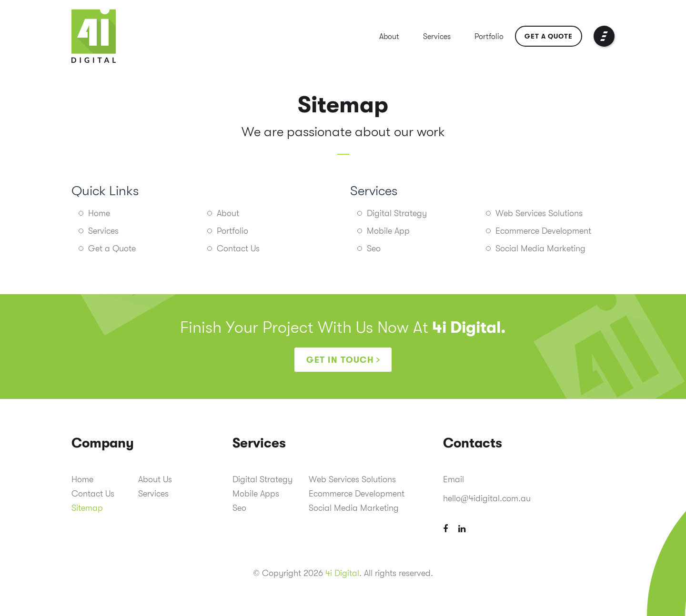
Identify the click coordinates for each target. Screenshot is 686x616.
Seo (374, 248)
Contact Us (238, 248)
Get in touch (340, 360)
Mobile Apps (256, 494)
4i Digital (342, 573)
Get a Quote (549, 36)
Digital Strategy (397, 213)
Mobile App (388, 231)
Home (99, 213)
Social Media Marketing (540, 248)
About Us (155, 479)
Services (437, 37)
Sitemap (87, 508)
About (389, 37)
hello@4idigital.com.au (487, 498)
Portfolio (489, 37)
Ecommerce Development (543, 231)
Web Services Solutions (539, 213)
